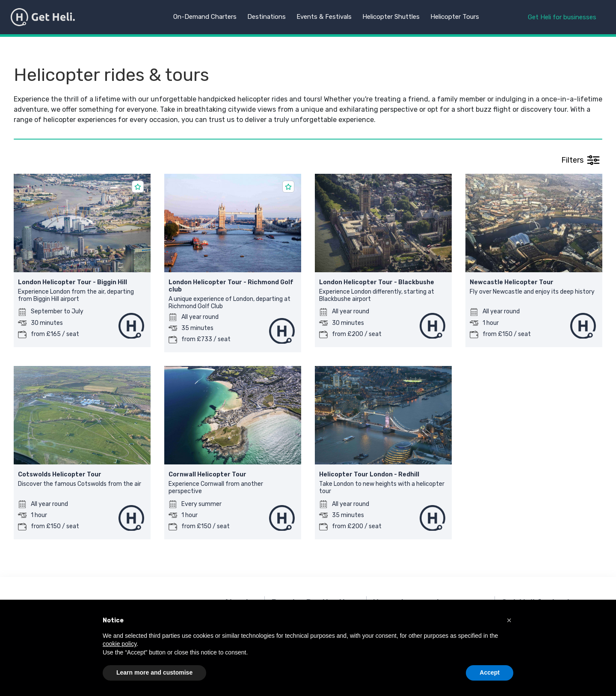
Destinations (267, 17)
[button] (509, 620)
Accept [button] (490, 672)
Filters (580, 160)
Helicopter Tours (455, 17)
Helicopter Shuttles (391, 17)
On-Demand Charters (205, 17)
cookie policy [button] (120, 644)
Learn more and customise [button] (154, 672)
